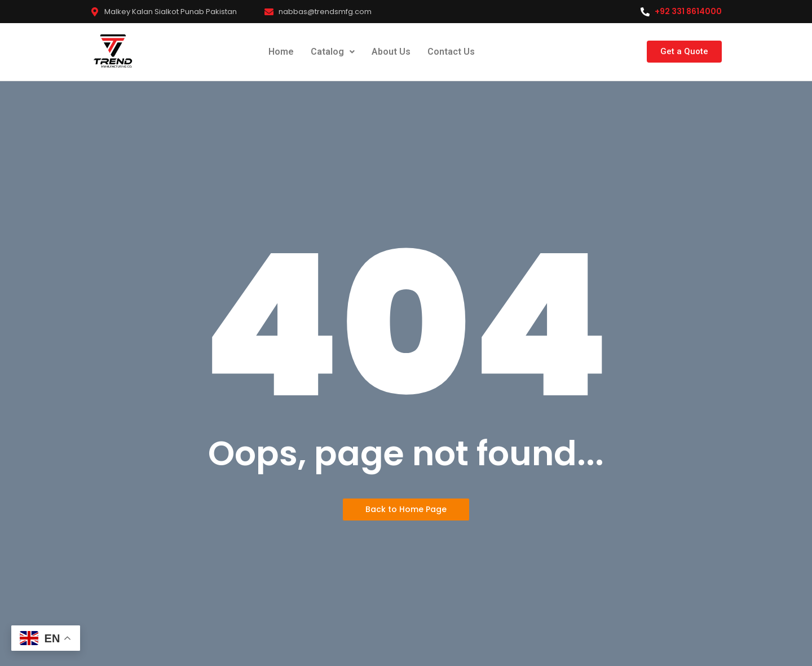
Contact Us (451, 52)
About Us (391, 52)
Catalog (333, 52)
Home (281, 52)
